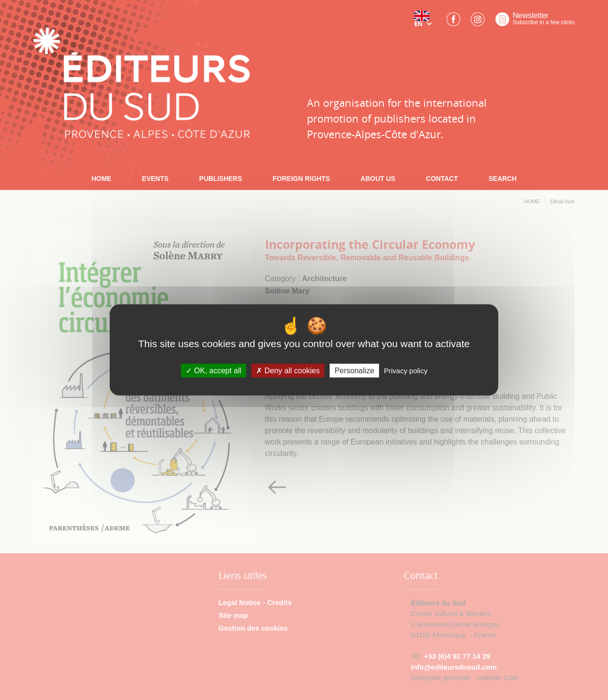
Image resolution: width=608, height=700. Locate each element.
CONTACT (442, 179)
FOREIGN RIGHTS (301, 179)
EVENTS (155, 179)
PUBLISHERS (220, 179)
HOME (101, 179)
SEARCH (502, 179)
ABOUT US (378, 179)
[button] (425, 22)
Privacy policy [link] (406, 371)
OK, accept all (214, 371)
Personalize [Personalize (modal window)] (354, 371)
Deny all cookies (288, 371)
